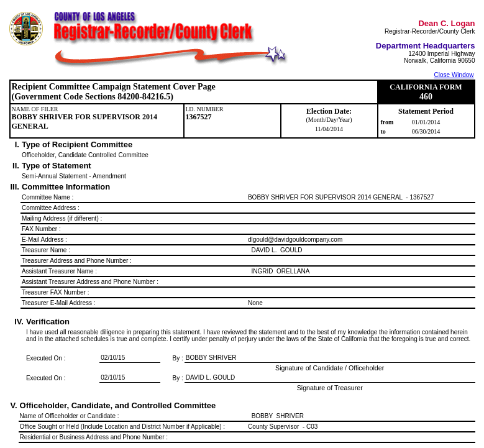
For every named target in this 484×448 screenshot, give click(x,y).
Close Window (454, 75)
